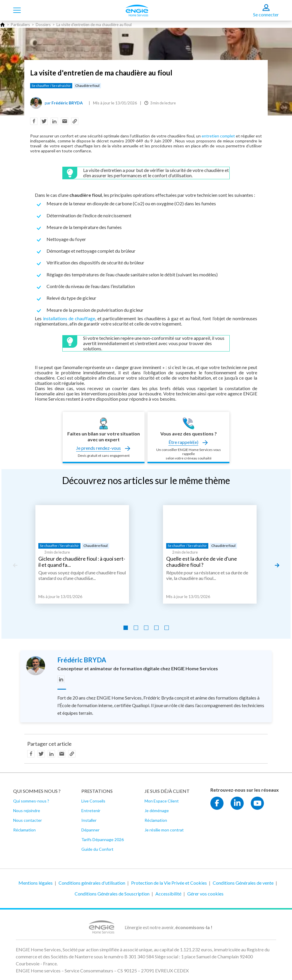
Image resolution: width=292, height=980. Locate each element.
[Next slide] (277, 565)
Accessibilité (168, 894)
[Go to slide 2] (136, 628)
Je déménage (157, 811)
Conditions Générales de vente (243, 883)
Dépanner (90, 830)
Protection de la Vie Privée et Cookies (169, 883)
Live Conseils (93, 801)
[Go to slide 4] (156, 628)
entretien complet (218, 136)
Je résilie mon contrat (164, 830)
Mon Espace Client (162, 801)
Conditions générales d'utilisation (92, 883)
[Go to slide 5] (167, 628)
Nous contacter (28, 820)
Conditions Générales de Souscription (112, 894)
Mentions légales (36, 883)
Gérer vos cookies (205, 894)
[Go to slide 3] (146, 628)
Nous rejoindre (27, 811)
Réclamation (24, 830)
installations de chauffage (69, 318)
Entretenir (91, 811)
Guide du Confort (97, 849)
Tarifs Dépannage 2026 (103, 839)
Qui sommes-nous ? (31, 801)
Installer (89, 820)
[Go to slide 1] (126, 628)
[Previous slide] (15, 565)
